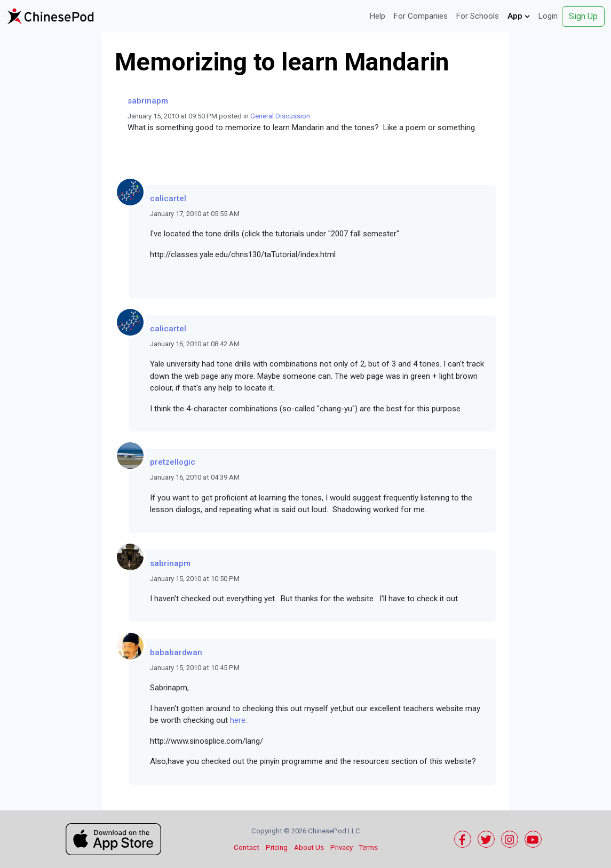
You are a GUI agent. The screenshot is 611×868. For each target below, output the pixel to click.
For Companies (421, 16)
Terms (368, 847)
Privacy (342, 847)
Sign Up (583, 16)
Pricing (277, 847)
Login (548, 16)
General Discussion (280, 116)
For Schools (478, 16)
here (238, 720)
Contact (247, 847)
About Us (309, 847)
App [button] (519, 16)
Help (378, 16)
